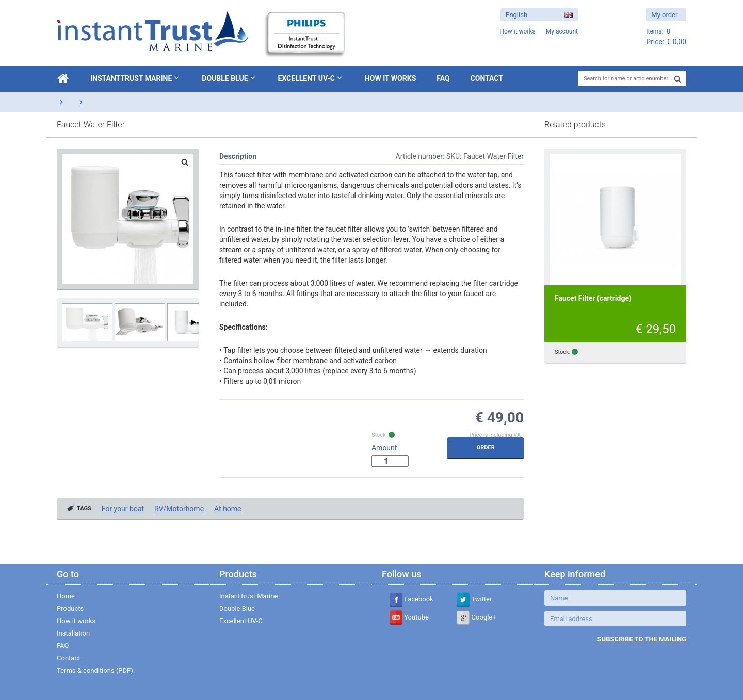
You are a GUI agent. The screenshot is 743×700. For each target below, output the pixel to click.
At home (228, 509)
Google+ (477, 617)
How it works (390, 78)
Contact (487, 78)
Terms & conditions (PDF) (95, 670)
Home (66, 596)
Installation (73, 633)
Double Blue (229, 78)
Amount (384, 448)
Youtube (409, 617)
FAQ (443, 78)
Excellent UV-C (311, 78)
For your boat (123, 509)
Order (486, 447)
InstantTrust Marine (136, 78)
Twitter (474, 599)
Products (70, 608)
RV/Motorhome (179, 509)
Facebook (411, 599)
